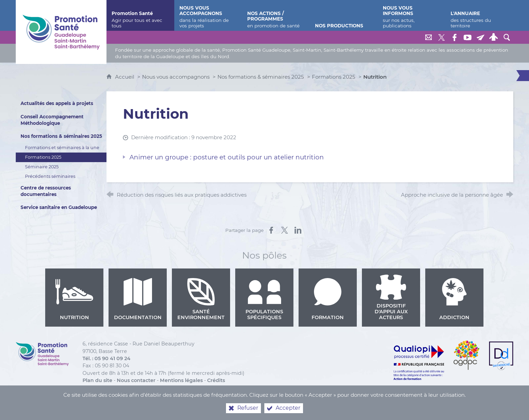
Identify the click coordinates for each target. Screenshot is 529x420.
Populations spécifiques (264, 299)
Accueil (125, 77)
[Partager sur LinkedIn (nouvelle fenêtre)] (298, 230)
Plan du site (97, 380)
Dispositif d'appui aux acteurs (391, 298)
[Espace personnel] (494, 37)
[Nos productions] (344, 15)
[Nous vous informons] (412, 15)
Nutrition (74, 299)
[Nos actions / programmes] (276, 15)
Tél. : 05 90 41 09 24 (106, 358)
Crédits (216, 380)
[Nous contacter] (429, 37)
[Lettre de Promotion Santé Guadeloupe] (481, 37)
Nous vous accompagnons (176, 77)
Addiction (455, 299)
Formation (328, 299)
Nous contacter (136, 380)
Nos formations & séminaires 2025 (261, 77)
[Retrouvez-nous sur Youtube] (468, 37)
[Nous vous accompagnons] (208, 15)
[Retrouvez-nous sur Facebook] (455, 37)
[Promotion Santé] (140, 15)
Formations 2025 (334, 77)
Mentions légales (181, 380)
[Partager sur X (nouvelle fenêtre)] (285, 230)
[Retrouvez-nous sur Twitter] (442, 37)
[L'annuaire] (479, 15)
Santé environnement (201, 299)
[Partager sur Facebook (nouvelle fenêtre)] (271, 230)
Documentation (138, 299)
